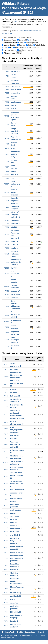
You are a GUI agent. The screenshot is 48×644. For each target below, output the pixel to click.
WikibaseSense (9, 53)
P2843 (6, 570)
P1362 (6, 457)
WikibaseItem (34, 48)
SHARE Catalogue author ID (15, 340)
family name (16, 102)
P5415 (6, 626)
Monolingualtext (32, 42)
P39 (7, 161)
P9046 (6, 428)
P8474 (6, 376)
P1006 (6, 234)
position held (15, 596)
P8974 (6, 523)
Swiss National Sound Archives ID (16, 484)
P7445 (6, 607)
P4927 (6, 548)
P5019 (6, 541)
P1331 (6, 490)
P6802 (6, 593)
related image (16, 593)
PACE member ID (17, 490)
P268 (7, 262)
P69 (7, 224)
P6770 (6, 484)
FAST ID (14, 268)
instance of (15, 71)
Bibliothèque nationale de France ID (16, 262)
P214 (7, 105)
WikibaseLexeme (10, 50)
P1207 (6, 245)
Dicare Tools (10, 632)
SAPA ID (13, 523)
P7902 (6, 201)
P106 (7, 93)
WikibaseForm (21, 48)
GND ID (14, 109)
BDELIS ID (15, 175)
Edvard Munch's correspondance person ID (17, 558)
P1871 (6, 274)
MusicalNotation (10, 45)
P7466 (6, 558)
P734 (7, 102)
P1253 (6, 477)
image (13, 171)
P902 (7, 148)
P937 (7, 167)
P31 (7, 71)
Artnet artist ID (16, 552)
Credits (20, 632)
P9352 (6, 286)
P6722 (6, 621)
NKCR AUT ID (16, 294)
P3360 (6, 581)
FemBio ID (14, 621)
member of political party (15, 154)
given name (15, 86)
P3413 (6, 565)
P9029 (6, 444)
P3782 (6, 321)
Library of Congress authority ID (16, 214)
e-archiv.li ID (15, 535)
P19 (7, 97)
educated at (15, 224)
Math (21, 42)
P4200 (6, 574)
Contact (41, 632)
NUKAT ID (15, 245)
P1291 (6, 414)
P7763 (6, 254)
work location (16, 510)
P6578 (6, 588)
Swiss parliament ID (15, 184)
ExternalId (23, 40)
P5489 (6, 494)
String (30, 45)
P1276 (6, 406)
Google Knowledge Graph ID (15, 131)
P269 (7, 227)
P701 (6, 439)
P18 (7, 171)
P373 (7, 208)
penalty (13, 513)
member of (15, 291)
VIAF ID (14, 105)
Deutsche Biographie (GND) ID (15, 201)
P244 (7, 214)
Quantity (22, 45)
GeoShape (33, 40)
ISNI (12, 178)
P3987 (6, 340)
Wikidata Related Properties (16, 6)
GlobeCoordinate (10, 42)
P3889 (6, 400)
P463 (7, 291)
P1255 (6, 451)
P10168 (6, 463)
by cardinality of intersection (27, 31)
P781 (7, 241)
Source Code (30, 632)
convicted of (15, 603)
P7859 (6, 138)
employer (14, 248)
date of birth (16, 90)
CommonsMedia (10, 40)
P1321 (15, 22)
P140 (7, 333)
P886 (6, 500)
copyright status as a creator (15, 254)
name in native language (14, 192)
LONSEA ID (14, 532)
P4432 (6, 316)
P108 (7, 248)
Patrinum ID (15, 396)
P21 (7, 76)
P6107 (6, 434)
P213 (7, 178)
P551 (7, 298)
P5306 (6, 532)
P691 (7, 294)
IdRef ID (14, 227)
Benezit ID (14, 570)
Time (6, 48)
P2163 (6, 268)
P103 (7, 327)
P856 (7, 281)
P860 (6, 535)
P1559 (6, 192)
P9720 (6, 423)
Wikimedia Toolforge (9, 635)
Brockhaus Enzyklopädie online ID (16, 541)
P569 (7, 90)
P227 (7, 109)
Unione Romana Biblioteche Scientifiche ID (15, 306)
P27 (7, 82)
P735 (7, 86)
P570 (7, 124)
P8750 (6, 306)
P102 (7, 154)
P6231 (6, 175)
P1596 (6, 513)
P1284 (6, 506)
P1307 (6, 184)
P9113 (6, 396)
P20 (7, 144)
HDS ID (13, 148)
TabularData (40, 45)
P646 (7, 220)
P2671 (6, 131)
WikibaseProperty (26, 50)
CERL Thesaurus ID (15, 274)
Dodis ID (14, 439)
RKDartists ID (16, 612)
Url (11, 48)
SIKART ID (15, 241)
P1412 (6, 116)
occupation (15, 93)
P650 (7, 347)
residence (15, 298)
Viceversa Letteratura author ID (15, 444)
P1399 (6, 603)
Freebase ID (15, 220)
